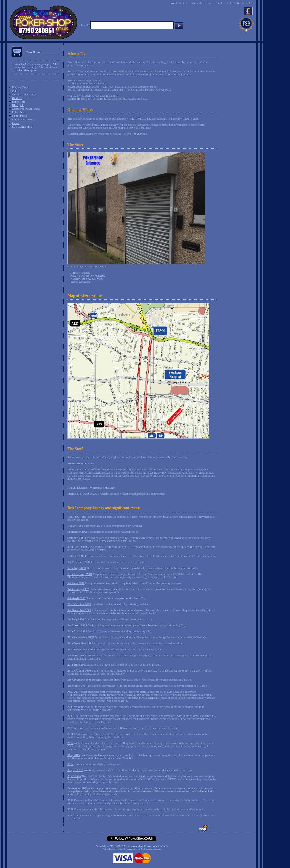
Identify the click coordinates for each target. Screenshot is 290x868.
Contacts (235, 3)
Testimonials (196, 3)
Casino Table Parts (23, 119)
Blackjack (18, 105)
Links (225, 3)
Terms (217, 3)
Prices (244, 3)
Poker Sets (18, 112)
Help (251, 3)
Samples (208, 3)
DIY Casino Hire (22, 127)
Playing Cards (20, 87)
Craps (16, 123)
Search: (85, 25)
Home (173, 3)
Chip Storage (20, 116)
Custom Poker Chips (24, 95)
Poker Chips (19, 102)
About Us (183, 3)
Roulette (17, 98)
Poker (16, 91)
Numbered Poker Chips (26, 109)
